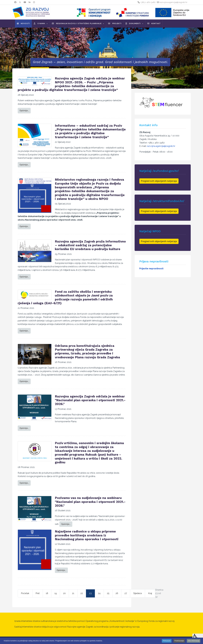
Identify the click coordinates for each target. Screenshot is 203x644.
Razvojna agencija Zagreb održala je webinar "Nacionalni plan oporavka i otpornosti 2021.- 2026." (90, 400)
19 (56, 593)
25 (108, 593)
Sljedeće (138, 593)
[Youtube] (25, 2)
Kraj (150, 593)
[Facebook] (15, 2)
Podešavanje (179, 641)
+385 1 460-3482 (148, 2)
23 (90, 593)
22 (82, 593)
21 (73, 593)
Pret (38, 593)
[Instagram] (34, 2)
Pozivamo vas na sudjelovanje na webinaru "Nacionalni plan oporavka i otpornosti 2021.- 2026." (90, 502)
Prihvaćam (167, 641)
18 (47, 593)
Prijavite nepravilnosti (151, 269)
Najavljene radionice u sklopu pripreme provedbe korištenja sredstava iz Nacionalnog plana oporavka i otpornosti (87, 535)
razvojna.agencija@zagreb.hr (173, 2)
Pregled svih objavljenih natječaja (159, 181)
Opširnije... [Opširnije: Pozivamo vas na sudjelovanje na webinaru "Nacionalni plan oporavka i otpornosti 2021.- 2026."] (66, 524)
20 (64, 593)
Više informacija (194, 641)
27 (126, 593)
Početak (25, 593)
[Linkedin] (30, 2)
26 (117, 593)
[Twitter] (20, 2)
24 (99, 593)
